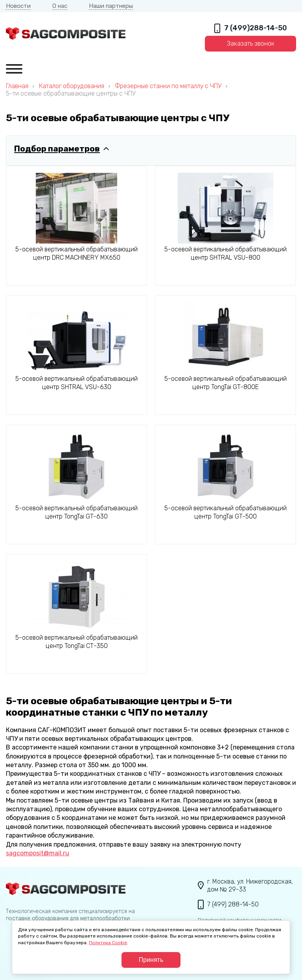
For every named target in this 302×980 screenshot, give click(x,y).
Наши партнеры (111, 6)
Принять (151, 960)
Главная (17, 86)
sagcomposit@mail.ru (38, 853)
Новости (18, 6)
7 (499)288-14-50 (256, 28)
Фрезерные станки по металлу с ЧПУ (168, 86)
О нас (60, 6)
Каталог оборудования (72, 86)
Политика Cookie (108, 943)
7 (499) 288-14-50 (233, 904)
